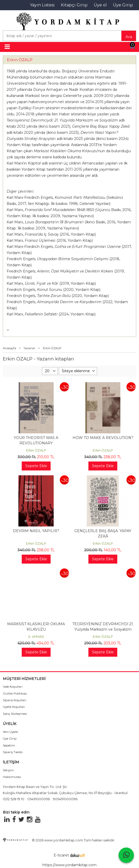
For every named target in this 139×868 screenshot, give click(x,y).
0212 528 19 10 (14, 799)
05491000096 (39, 799)
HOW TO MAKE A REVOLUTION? (103, 438)
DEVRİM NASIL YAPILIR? (36, 531)
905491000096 (65, 799)
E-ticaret (61, 855)
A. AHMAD (36, 637)
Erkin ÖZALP (20, 60)
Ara (129, 37)
